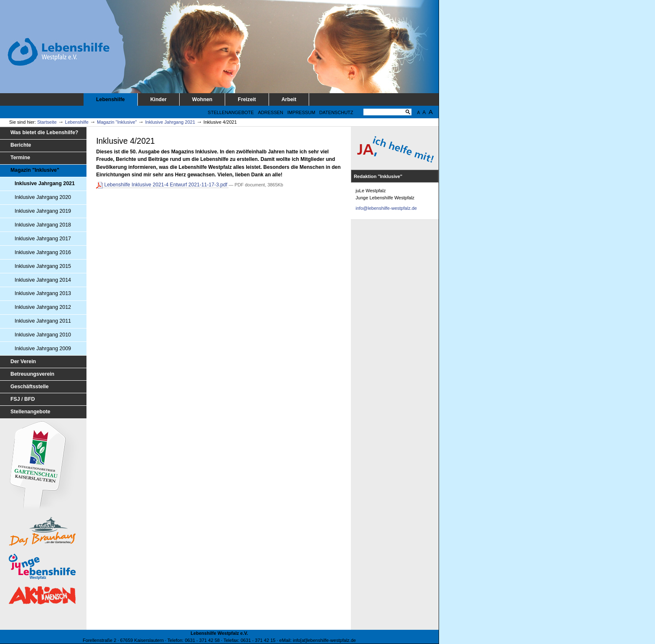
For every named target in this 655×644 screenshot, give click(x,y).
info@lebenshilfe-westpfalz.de (386, 208)
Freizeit (247, 99)
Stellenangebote (231, 112)
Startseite (47, 122)
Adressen (270, 112)
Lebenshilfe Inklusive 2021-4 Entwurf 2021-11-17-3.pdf (162, 185)
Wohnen (202, 99)
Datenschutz (336, 112)
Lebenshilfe (110, 99)
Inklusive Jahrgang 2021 (170, 122)
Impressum (301, 112)
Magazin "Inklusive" (117, 122)
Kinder (159, 99)
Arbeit (289, 99)
